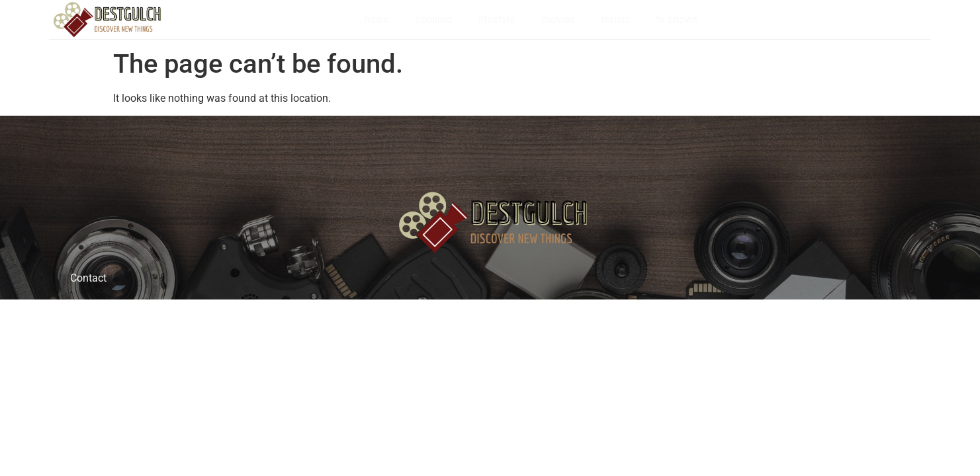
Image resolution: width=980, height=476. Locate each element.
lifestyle (497, 20)
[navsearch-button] (940, 20)
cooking (433, 20)
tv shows (677, 20)
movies (558, 20)
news (376, 20)
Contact (88, 278)
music (616, 20)
